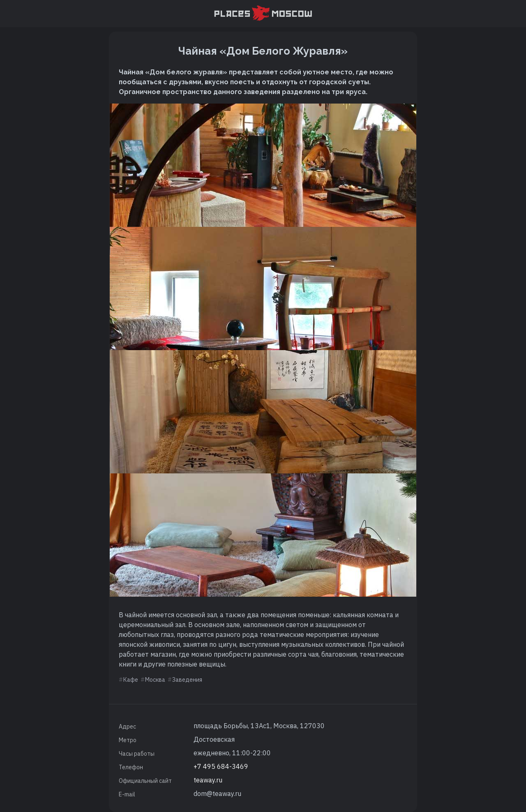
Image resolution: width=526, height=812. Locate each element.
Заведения (187, 680)
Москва (155, 680)
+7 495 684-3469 (221, 766)
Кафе (131, 680)
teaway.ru (208, 780)
